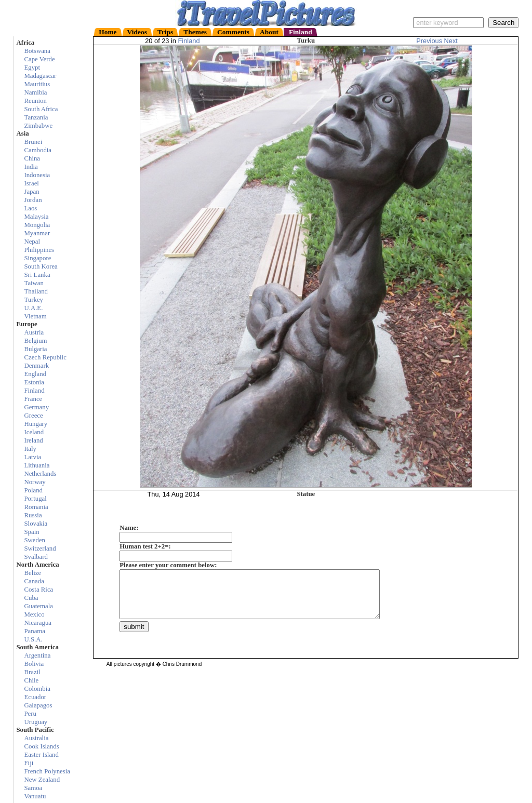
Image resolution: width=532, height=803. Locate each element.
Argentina (37, 655)
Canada (34, 581)
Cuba (31, 598)
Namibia (35, 92)
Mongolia (37, 225)
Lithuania (37, 465)
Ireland (33, 440)
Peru (30, 714)
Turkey (34, 300)
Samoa (33, 788)
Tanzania (36, 117)
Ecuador (35, 697)
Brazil (32, 672)
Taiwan (34, 283)
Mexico (34, 614)
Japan (31, 192)
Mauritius (37, 84)
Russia (33, 515)
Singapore (37, 258)
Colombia (37, 689)
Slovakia (36, 524)
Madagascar (40, 76)
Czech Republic (45, 357)
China (32, 158)
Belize (32, 573)
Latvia (32, 457)
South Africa (41, 109)
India (31, 167)
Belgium (35, 341)
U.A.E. (33, 308)
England (35, 374)
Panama (35, 631)
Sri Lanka (37, 275)
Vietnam (35, 316)
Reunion (35, 101)
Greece (33, 416)
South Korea (41, 266)
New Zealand (42, 780)
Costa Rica (38, 590)
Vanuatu (35, 796)
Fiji (29, 763)
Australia (36, 738)
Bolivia (34, 664)
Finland (189, 41)
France (33, 399)
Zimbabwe (38, 126)
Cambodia (38, 150)
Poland (33, 490)
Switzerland (40, 548)
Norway (35, 482)
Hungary (36, 424)
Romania (36, 507)
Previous (430, 41)
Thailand (36, 291)
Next (451, 41)
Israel (31, 183)
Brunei (33, 142)
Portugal (35, 499)
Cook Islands (41, 746)
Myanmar (37, 233)
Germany (36, 407)
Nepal (32, 242)
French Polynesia (47, 771)
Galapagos (38, 705)
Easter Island (41, 755)
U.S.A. (33, 639)
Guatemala (38, 606)
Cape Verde (39, 59)
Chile (31, 680)
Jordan (33, 200)
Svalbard (36, 557)
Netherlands (40, 474)
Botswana (37, 51)
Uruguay (36, 722)
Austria (34, 332)
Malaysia (36, 217)
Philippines (39, 250)
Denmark (36, 366)
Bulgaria (35, 349)
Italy (30, 449)
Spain (31, 532)
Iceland (34, 432)
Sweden (35, 540)
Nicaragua (38, 623)
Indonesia (37, 175)
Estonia (34, 382)
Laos (30, 208)
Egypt (32, 68)
